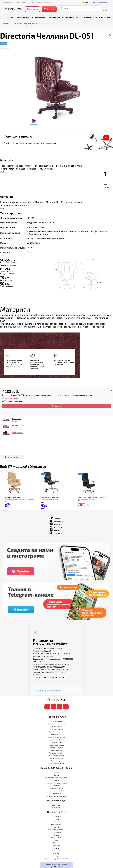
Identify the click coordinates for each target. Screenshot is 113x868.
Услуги (57, 854)
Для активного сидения (56, 770)
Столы (56, 778)
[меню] (49, 9)
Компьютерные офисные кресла (25, 24)
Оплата (57, 825)
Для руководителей (57, 727)
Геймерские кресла (57, 738)
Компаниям (57, 857)
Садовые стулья (56, 767)
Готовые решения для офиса (57, 802)
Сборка (56, 833)
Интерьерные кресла (56, 759)
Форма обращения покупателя (57, 865)
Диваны (56, 781)
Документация (56, 831)
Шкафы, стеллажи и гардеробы (57, 784)
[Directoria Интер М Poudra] (20, 489)
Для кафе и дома (56, 746)
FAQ (57, 862)
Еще (2, 174)
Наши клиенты (56, 844)
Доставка (57, 852)
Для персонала (57, 733)
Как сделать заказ (56, 838)
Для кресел (57, 811)
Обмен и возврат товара (56, 836)
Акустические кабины (56, 797)
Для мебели (57, 814)
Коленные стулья (57, 754)
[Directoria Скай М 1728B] (57, 489)
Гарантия (56, 849)
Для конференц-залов (56, 762)
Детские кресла (56, 741)
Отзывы (56, 841)
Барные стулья (57, 748)
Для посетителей (56, 735)
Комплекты (57, 800)
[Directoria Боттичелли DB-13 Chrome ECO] (94, 496)
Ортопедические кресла (56, 743)
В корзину (56, 409)
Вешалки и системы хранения (57, 789)
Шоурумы (32, 9)
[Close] (36, 638)
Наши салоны (17, 435)
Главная (6, 24)
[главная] (14, 9)
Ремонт (56, 846)
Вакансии (56, 828)
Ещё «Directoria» (44, 471)
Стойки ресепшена (57, 794)
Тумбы (56, 786)
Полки (57, 792)
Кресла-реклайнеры (57, 751)
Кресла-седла (56, 756)
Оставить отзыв (12, 459)
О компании (57, 823)
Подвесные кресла (57, 764)
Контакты (57, 860)
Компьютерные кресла (57, 730)
